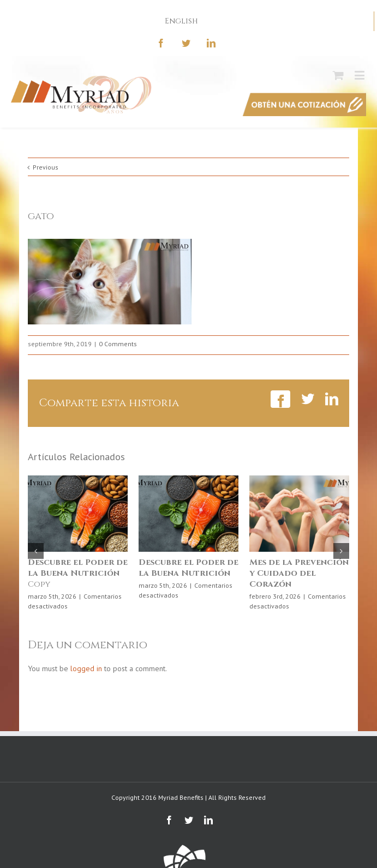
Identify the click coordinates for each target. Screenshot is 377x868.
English (181, 21)
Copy (78, 573)
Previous (46, 167)
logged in (86, 668)
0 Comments (118, 344)
